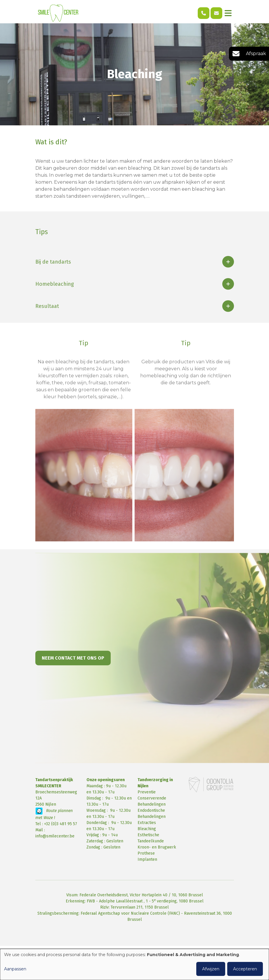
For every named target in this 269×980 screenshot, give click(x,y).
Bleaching (147, 829)
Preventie (147, 792)
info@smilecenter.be (55, 836)
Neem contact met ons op (73, 663)
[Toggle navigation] (228, 13)
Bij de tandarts (53, 267)
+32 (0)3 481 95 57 (61, 824)
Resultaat (47, 311)
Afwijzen (211, 969)
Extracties (147, 823)
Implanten (147, 859)
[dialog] (134, 964)
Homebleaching (55, 289)
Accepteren (245, 969)
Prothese (146, 853)
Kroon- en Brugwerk (157, 847)
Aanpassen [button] (15, 969)
